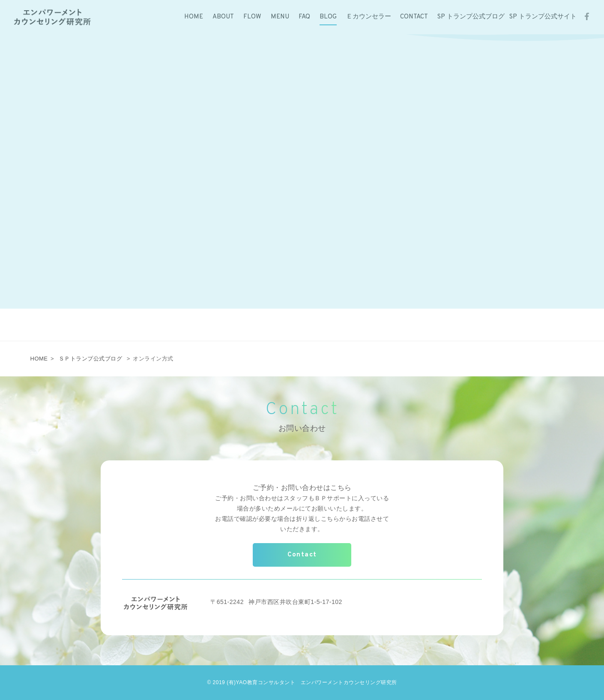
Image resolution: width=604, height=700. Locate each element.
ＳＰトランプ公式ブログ (91, 359)
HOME (39, 359)
